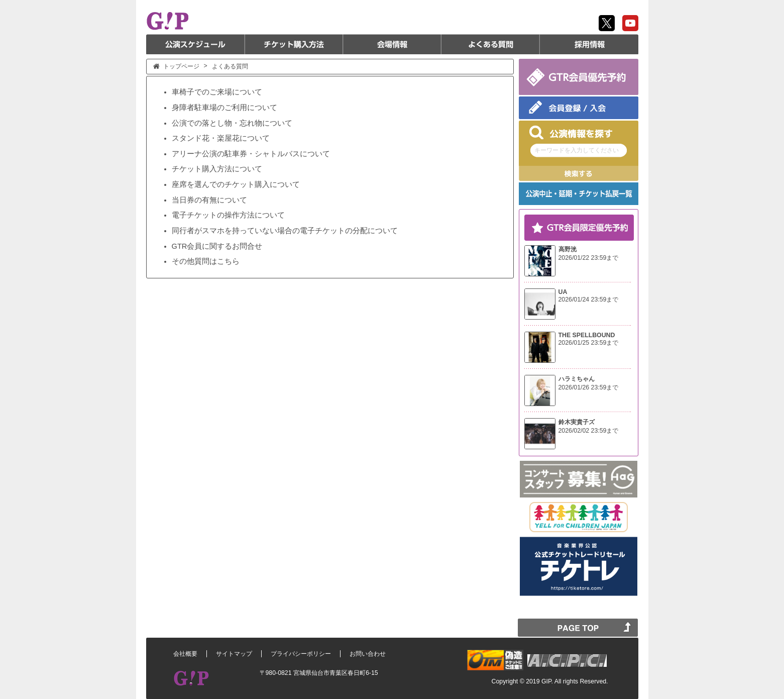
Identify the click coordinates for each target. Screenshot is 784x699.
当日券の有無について (209, 200)
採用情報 (589, 44)
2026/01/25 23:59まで (589, 343)
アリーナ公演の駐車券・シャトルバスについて (251, 154)
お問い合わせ (368, 654)
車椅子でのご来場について (217, 92)
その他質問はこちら (206, 261)
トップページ (181, 66)
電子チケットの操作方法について (228, 215)
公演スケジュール (195, 44)
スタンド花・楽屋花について (221, 138)
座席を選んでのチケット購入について (236, 184)
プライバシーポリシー (301, 654)
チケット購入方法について (217, 169)
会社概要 (185, 654)
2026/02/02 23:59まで (589, 431)
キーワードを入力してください (577, 150)
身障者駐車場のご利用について (225, 108)
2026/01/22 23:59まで (589, 258)
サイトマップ (234, 654)
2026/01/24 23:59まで (589, 299)
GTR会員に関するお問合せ (217, 246)
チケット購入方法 (294, 44)
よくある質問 (491, 44)
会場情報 (392, 44)
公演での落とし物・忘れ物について (232, 123)
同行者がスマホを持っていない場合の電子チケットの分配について (285, 231)
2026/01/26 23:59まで (589, 387)
